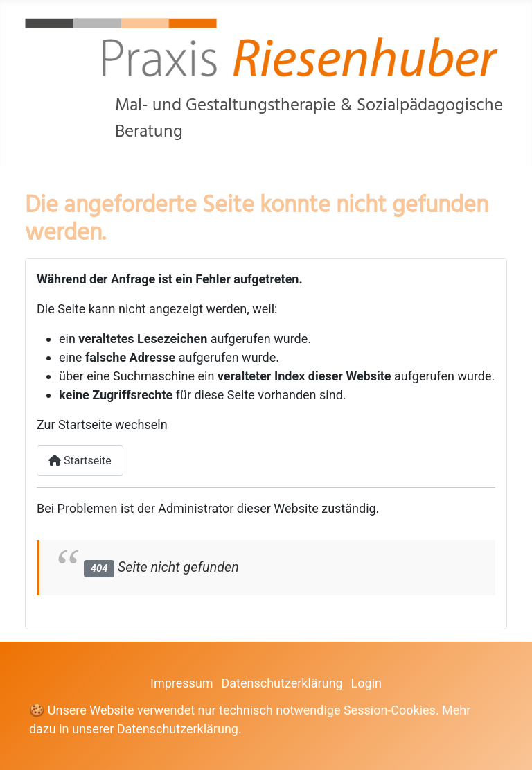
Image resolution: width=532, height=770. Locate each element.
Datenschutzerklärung (282, 683)
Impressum (182, 683)
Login (366, 683)
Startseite (80, 461)
